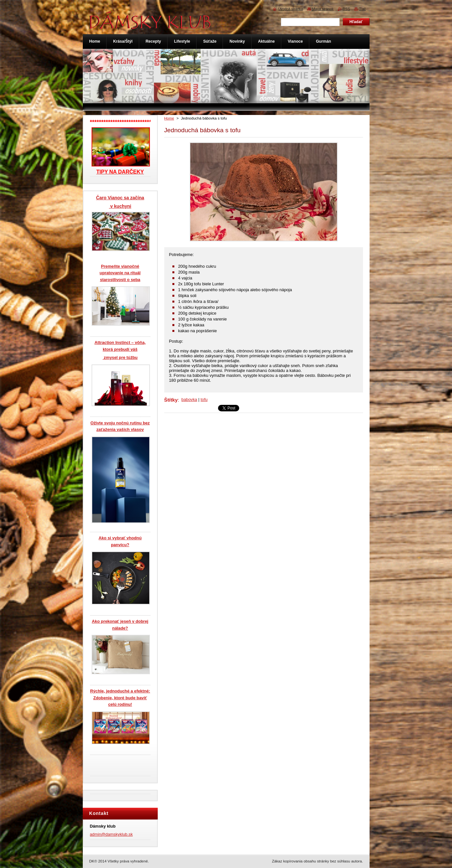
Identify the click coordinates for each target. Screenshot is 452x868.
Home (169, 118)
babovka (189, 399)
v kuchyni (120, 206)
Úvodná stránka (290, 9)
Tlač (363, 9)
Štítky (171, 400)
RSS (346, 9)
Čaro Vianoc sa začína (120, 198)
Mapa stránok (323, 9)
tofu (204, 399)
